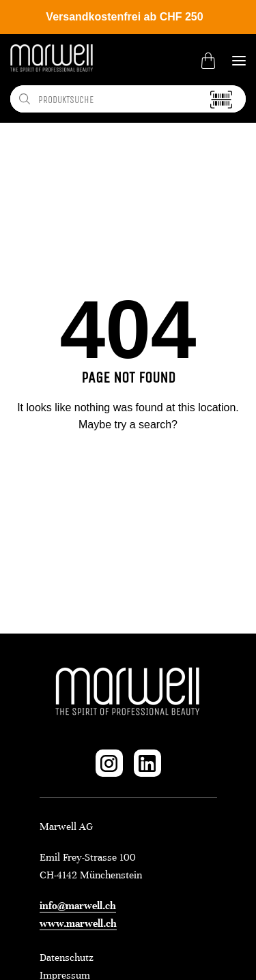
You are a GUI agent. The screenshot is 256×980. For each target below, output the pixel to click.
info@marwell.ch (78, 906)
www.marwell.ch (78, 923)
